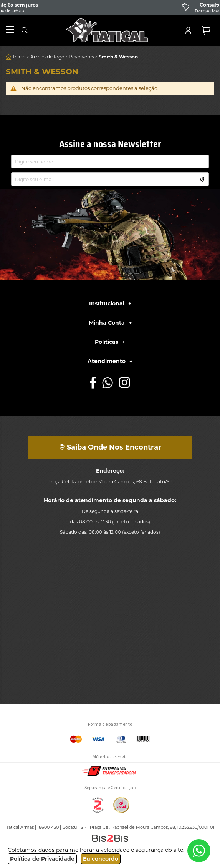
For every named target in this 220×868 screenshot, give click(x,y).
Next (213, 7)
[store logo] (107, 30)
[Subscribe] (202, 179)
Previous (7, 7)
